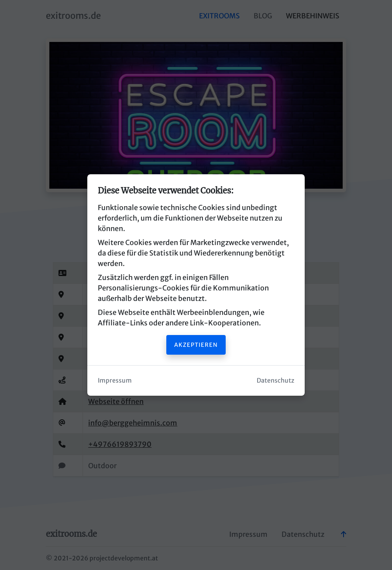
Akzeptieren (196, 345)
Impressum (115, 380)
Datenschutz (275, 380)
